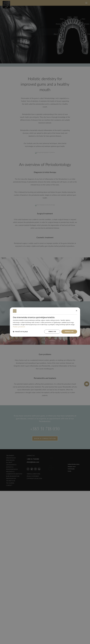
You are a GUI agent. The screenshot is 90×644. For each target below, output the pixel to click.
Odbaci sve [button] (52, 331)
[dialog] (45, 322)
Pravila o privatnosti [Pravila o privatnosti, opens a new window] (19, 327)
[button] (20, 332)
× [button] (76, 311)
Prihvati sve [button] (69, 331)
